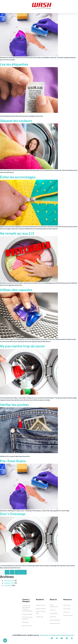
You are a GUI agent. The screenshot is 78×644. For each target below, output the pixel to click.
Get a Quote (67, 609)
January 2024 (9, 581)
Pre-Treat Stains (13, 461)
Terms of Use (70, 635)
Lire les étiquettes (14, 64)
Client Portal (67, 605)
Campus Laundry (27, 614)
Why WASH (26, 622)
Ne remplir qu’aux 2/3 (17, 233)
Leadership (53, 617)
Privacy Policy (44, 635)
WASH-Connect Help (41, 612)
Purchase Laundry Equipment (27, 618)
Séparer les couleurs (16, 121)
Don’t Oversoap (13, 514)
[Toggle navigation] (2, 4)
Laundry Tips (40, 617)
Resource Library (27, 626)
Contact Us (67, 612)
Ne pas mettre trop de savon (22, 346)
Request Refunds (41, 609)
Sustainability (54, 613)
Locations (53, 610)
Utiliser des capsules (16, 290)
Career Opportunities (54, 606)
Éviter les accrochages (18, 177)
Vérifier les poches (14, 405)
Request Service (41, 605)
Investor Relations (55, 623)
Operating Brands (55, 620)
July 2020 (8, 585)
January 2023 (9, 583)
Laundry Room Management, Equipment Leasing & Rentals (27, 608)
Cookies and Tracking (57, 635)
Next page (21, 572)
